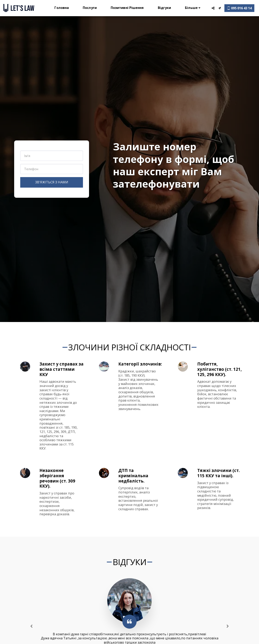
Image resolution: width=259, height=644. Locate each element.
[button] (213, 8)
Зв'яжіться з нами (52, 182)
